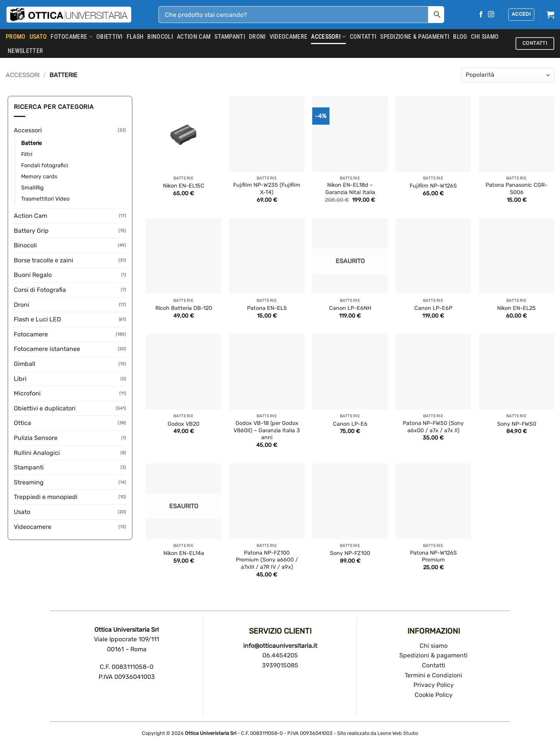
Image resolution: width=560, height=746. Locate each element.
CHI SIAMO (485, 37)
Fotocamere (72, 37)
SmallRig (32, 188)
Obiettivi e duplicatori (45, 408)
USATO (38, 37)
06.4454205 (280, 655)
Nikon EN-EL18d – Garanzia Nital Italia (350, 189)
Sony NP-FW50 (517, 424)
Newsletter (25, 51)
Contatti (434, 665)
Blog (460, 37)
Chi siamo (434, 646)
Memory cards (39, 177)
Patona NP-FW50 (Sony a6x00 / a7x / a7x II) (433, 427)
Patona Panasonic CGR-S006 (516, 189)
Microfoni (27, 393)
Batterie (31, 143)
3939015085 (280, 665)
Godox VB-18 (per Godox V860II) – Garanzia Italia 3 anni (267, 430)
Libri (20, 379)
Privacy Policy (434, 685)
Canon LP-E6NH (350, 308)
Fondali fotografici (44, 166)
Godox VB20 (184, 424)
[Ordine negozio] (508, 75)
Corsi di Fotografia (40, 290)
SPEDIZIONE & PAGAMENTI (415, 37)
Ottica (22, 423)
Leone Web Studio (398, 733)
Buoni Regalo (33, 275)
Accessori (328, 37)
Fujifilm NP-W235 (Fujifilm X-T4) (267, 189)
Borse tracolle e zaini (44, 260)
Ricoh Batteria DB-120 (184, 308)
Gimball (25, 364)
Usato (22, 512)
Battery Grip (31, 231)
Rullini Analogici (37, 453)
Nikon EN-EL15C (184, 186)
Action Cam (194, 37)
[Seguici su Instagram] (491, 15)
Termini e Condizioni (433, 675)
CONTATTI (363, 37)
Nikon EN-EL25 (516, 308)
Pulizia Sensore (36, 438)
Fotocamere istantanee (47, 349)
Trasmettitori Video (45, 199)
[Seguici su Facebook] (481, 15)
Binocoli (160, 37)
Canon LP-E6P (433, 308)
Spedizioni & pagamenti (433, 655)
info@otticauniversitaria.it (280, 646)
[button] (521, 15)
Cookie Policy (434, 695)
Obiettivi (110, 37)
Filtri (27, 154)
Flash (135, 37)
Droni (257, 37)
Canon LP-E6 (350, 424)
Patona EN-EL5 (267, 308)
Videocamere (289, 37)
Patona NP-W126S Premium (433, 557)
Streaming (29, 482)
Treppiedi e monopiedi (46, 497)
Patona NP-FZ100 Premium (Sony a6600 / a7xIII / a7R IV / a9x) (267, 560)
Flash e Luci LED (37, 319)
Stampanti (230, 37)
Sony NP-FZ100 (350, 553)
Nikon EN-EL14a (184, 553)
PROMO (16, 37)
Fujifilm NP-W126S (433, 186)
